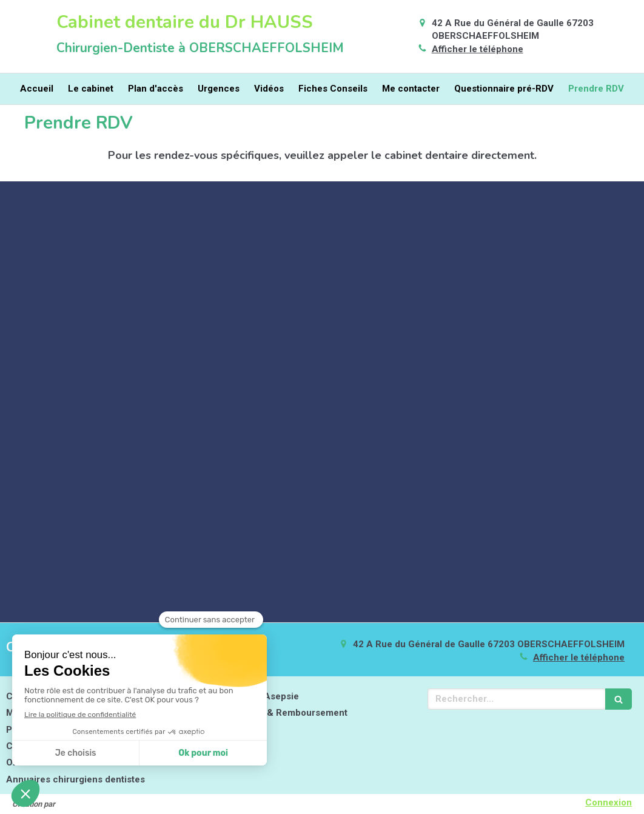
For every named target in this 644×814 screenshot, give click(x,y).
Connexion (609, 802)
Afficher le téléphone (478, 49)
